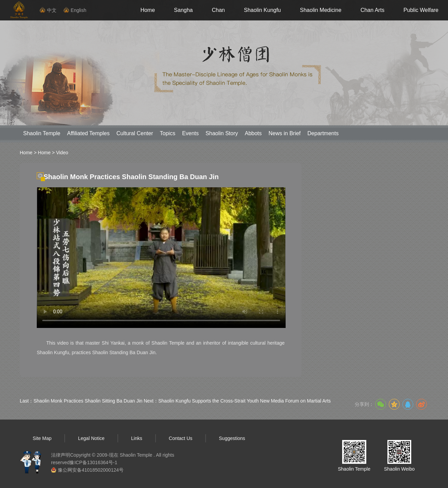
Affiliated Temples (88, 133)
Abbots (253, 133)
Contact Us (181, 438)
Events (190, 133)
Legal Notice (91, 438)
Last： (81, 401)
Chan (218, 10)
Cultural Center (135, 133)
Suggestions (232, 438)
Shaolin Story (222, 133)
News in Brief (285, 133)
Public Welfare (421, 10)
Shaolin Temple (42, 133)
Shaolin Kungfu (262, 10)
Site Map (42, 438)
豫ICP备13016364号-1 (93, 462)
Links (137, 438)
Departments (323, 133)
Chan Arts (372, 10)
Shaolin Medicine (321, 10)
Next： (237, 401)
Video (62, 153)
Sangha (183, 10)
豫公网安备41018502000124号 (91, 470)
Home (148, 10)
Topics (168, 133)
